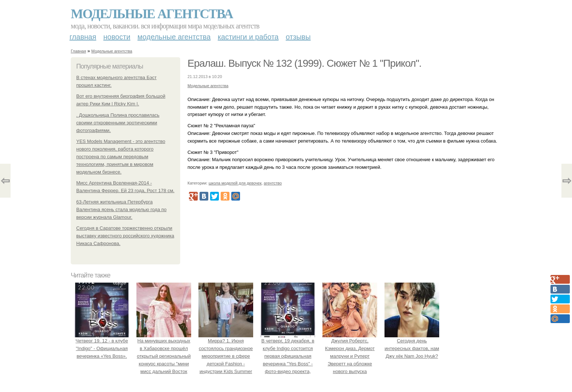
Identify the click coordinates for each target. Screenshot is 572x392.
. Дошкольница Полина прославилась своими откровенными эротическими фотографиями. (118, 123)
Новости (117, 37)
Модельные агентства (152, 14)
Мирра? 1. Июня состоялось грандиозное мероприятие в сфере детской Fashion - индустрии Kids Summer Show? (226, 356)
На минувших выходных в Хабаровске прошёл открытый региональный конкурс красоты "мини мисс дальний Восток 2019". (164, 356)
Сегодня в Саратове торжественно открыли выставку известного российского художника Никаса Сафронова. (125, 236)
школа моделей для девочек (235, 183)
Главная (83, 37)
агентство (273, 183)
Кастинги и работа (248, 37)
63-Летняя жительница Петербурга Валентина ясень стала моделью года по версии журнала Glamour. (121, 209)
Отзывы (298, 37)
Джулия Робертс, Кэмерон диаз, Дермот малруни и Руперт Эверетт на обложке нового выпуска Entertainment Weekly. (350, 356)
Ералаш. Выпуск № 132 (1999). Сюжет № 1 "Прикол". (304, 63)
